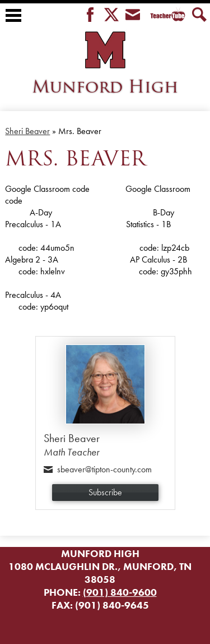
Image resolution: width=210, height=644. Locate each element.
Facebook (90, 15)
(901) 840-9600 (120, 592)
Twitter (111, 15)
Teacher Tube (166, 15)
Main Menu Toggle (13, 15)
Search (199, 15)
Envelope (133, 15)
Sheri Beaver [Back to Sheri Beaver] (27, 131)
